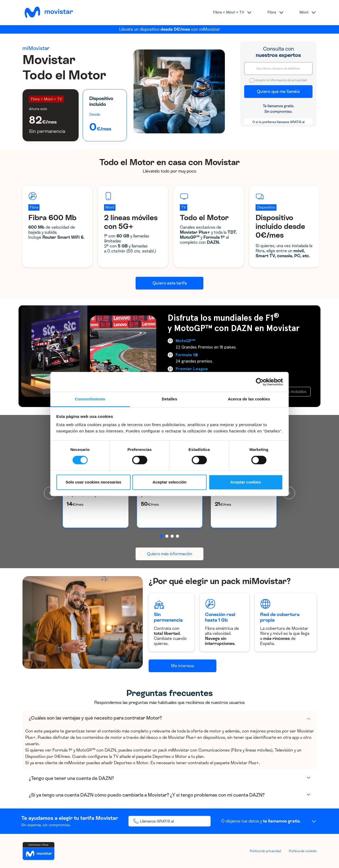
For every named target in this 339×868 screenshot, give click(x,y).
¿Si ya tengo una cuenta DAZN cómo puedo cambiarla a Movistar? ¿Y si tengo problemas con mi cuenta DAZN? (147, 795)
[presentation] (289, 493)
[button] (162, 536)
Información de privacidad (288, 80)
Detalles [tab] (169, 399)
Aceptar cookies (246, 482)
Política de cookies (303, 851)
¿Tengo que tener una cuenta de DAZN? (71, 778)
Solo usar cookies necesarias (93, 482)
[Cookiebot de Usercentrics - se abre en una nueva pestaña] (260, 382)
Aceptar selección (169, 482)
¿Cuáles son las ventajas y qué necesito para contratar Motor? (95, 718)
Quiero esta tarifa (170, 283)
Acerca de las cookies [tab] (249, 399)
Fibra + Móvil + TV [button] (229, 12)
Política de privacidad (265, 851)
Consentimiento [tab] (90, 399)
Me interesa (182, 666)
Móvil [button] (304, 12)
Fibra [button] (272, 12)
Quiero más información (170, 554)
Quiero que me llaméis (278, 91)
